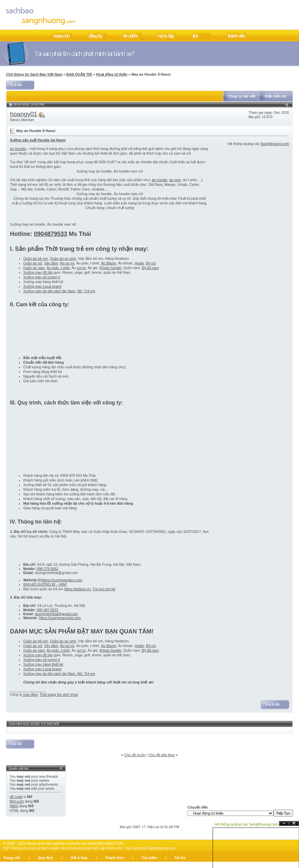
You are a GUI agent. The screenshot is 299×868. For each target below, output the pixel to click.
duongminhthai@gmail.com (56, 614)
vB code (16, 797)
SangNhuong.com (275, 144)
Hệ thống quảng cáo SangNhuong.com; (247, 824)
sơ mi (81, 268)
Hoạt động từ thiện (112, 74)
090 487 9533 (47, 610)
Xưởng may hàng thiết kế (43, 664)
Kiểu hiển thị (275, 96)
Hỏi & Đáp (79, 858)
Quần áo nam (34, 268)
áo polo (175, 180)
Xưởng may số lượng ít (42, 277)
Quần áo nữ (33, 263)
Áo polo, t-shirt (58, 268)
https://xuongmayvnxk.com (60, 618)
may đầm (30, 694)
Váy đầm (51, 263)
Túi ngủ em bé (104, 589)
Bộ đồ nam (150, 268)
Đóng (294, 823)
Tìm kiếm (149, 858)
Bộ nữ (151, 263)
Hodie (140, 263)
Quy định (46, 858)
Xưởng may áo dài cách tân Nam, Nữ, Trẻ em (59, 291)
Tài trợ (180, 858)
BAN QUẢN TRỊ (79, 74)
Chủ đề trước (135, 755)
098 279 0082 (47, 569)
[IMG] (14, 806)
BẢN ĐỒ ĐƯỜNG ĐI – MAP (45, 584)
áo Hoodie (18, 149)
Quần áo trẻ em (36, 258)
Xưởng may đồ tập (38, 272)
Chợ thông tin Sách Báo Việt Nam (34, 74)
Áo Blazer (109, 263)
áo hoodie (160, 180)
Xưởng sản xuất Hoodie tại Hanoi (38, 140)
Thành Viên (114, 858)
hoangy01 (24, 114)
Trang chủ (12, 858)
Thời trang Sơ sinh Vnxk (59, 694)
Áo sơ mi (67, 263)
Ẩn (284, 823)
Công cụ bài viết (242, 96)
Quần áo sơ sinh (63, 258)
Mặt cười (17, 801)
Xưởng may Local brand (42, 286)
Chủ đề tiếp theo (162, 755)
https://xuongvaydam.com (62, 580)
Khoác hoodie (110, 268)
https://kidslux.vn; (78, 589)
